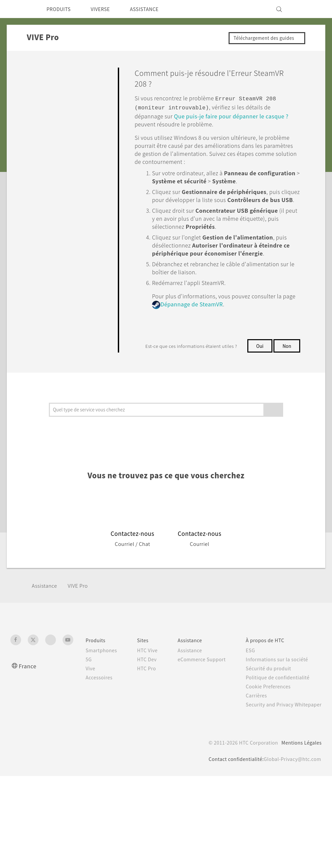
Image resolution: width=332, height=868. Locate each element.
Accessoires (91, 712)
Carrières (254, 731)
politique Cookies (123, 846)
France (28, 701)
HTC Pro (141, 717)
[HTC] (18, 9)
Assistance (46, 621)
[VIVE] (313, 9)
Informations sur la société (276, 694)
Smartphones (94, 685)
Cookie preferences (46, 858)
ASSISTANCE (154, 9)
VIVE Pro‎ (82, 621)
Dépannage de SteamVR (219, 311)
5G (80, 694)
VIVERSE (106, 9)
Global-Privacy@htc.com (290, 801)
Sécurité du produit (267, 703)
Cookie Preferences (268, 721)
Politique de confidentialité (277, 712)
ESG (248, 685)
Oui (259, 352)
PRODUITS (60, 9)
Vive (82, 703)
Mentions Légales (299, 785)
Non (260, 365)
